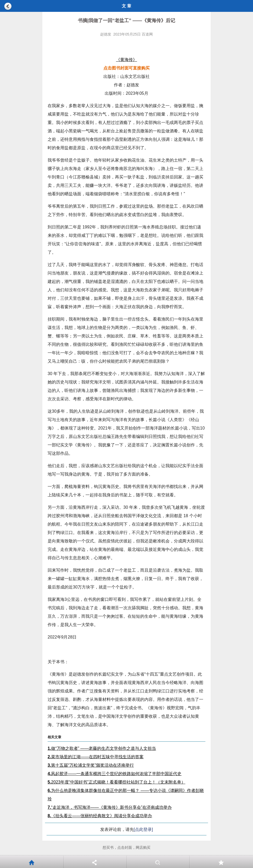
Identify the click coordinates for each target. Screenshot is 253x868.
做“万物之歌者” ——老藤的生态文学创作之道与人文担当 (102, 748)
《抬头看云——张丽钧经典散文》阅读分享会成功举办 (100, 816)
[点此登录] (143, 829)
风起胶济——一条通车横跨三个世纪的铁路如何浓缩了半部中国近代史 (115, 774)
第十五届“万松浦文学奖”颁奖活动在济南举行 (91, 765)
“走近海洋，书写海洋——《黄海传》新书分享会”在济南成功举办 (110, 807)
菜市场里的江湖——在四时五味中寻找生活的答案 (96, 757)
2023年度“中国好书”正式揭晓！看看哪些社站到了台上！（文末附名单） (117, 782)
